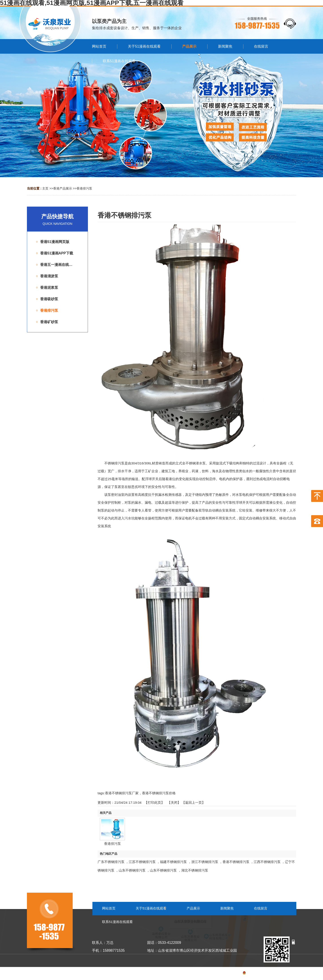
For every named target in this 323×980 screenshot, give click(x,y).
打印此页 (154, 802)
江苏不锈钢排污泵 (142, 862)
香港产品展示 (63, 188)
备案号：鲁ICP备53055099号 (252, 973)
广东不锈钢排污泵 (111, 862)
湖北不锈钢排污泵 (195, 870)
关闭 (174, 802)
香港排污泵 (84, 188)
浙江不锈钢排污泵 (205, 862)
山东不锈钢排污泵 (132, 870)
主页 (45, 188)
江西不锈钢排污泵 (267, 862)
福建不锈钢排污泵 (173, 862)
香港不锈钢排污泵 (236, 862)
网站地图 (290, 973)
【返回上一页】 (193, 802)
